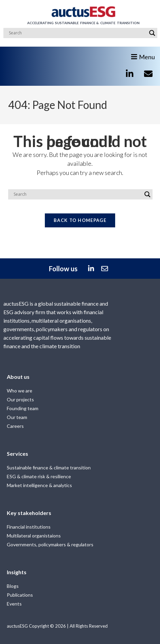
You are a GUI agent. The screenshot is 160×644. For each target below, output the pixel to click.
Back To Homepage (80, 220)
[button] (145, 54)
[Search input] (77, 33)
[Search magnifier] (152, 33)
